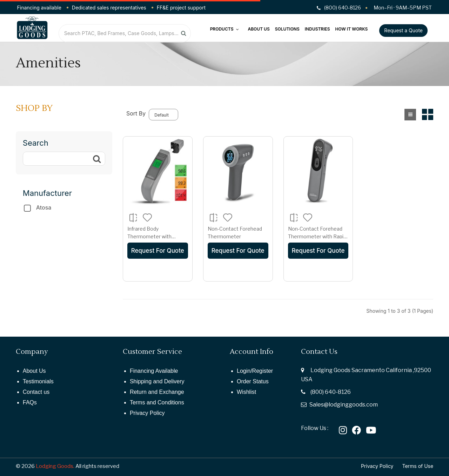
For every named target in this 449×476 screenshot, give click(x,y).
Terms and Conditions (157, 402)
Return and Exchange (157, 392)
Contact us (36, 392)
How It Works (352, 29)
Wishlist (246, 392)
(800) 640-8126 (331, 392)
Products (225, 29)
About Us (259, 29)
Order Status (253, 381)
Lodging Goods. (55, 466)
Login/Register (255, 371)
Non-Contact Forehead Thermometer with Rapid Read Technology (317, 236)
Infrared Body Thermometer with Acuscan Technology (152, 236)
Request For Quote (158, 251)
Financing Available (154, 371)
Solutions (287, 29)
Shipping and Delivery (157, 381)
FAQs (30, 402)
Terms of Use (418, 466)
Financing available (39, 8)
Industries (317, 29)
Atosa (44, 207)
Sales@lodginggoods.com (344, 405)
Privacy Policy (147, 413)
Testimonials (38, 381)
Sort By (136, 113)
